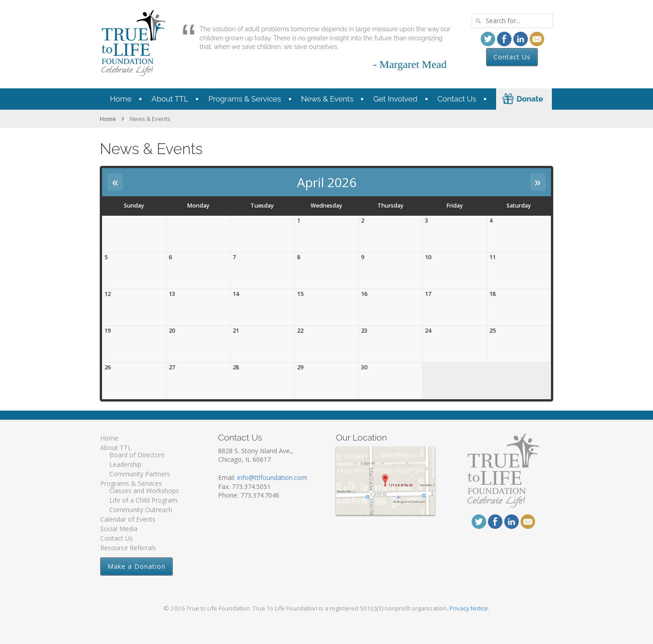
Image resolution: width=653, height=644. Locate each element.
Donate (530, 99)
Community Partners (140, 474)
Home (121, 99)
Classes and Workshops (144, 491)
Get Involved (395, 99)
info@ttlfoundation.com (272, 477)
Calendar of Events (128, 519)
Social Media (119, 529)
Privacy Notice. (469, 608)
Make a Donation (136, 566)
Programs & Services (244, 99)
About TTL (170, 99)
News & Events (327, 99)
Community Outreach (141, 510)
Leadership (125, 464)
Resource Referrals (128, 548)
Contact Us (512, 57)
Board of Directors (137, 455)
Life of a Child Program (143, 500)
